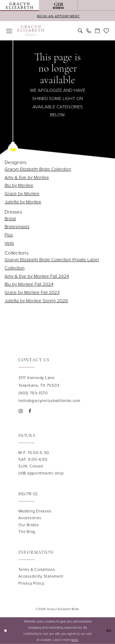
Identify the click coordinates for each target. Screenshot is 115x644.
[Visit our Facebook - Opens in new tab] (30, 411)
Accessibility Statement (41, 576)
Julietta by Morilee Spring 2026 (36, 301)
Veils (9, 243)
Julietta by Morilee (23, 202)
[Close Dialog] (5, 631)
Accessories (30, 518)
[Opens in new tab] (58, 5)
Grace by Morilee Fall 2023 (32, 292)
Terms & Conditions (37, 570)
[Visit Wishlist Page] (106, 31)
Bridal (10, 219)
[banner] (31, 31)
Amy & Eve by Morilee (27, 177)
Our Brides (29, 525)
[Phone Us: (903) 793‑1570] (89, 31)
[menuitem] (19, 5)
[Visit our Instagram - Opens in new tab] (21, 411)
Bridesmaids (17, 227)
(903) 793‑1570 (33, 393)
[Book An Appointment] (97, 31)
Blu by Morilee (19, 185)
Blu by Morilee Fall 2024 (29, 284)
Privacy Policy (31, 583)
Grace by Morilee (22, 194)
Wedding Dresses (35, 511)
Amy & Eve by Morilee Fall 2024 (37, 276)
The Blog (27, 532)
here (75, 639)
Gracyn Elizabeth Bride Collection (38, 169)
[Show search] (80, 31)
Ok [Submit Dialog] (109, 631)
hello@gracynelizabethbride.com (49, 401)
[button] (9, 31)
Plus (9, 235)
